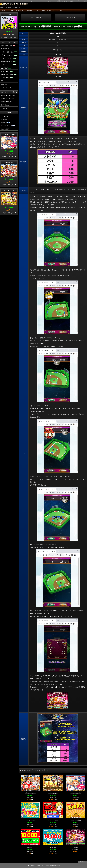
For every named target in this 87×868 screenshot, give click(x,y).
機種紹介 (31, 11)
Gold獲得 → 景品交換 (8, 99)
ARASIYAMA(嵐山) (76, 820)
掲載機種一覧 (5, 49)
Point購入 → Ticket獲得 (8, 95)
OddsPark (4, 119)
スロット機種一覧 (36, 17)
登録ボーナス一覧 (70, 17)
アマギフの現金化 (7, 102)
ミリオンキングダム (76, 793)
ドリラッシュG (6, 87)
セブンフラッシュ (53, 793)
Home (3, 10)
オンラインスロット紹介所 (42, 865)
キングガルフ (30, 847)
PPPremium (59, 196)
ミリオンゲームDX (53, 820)
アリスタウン (7, 78)
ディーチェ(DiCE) (30, 820)
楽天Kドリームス (8, 126)
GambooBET (5, 129)
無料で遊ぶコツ (6, 105)
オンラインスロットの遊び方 (46, 11)
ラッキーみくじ (34, 139)
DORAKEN (5, 84)
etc (68, 11)
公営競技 (61, 11)
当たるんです (5, 116)
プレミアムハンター (30, 793)
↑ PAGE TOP (83, 862)
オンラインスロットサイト (16, 11)
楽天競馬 (6, 123)
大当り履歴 (5, 108)
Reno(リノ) (53, 847)
